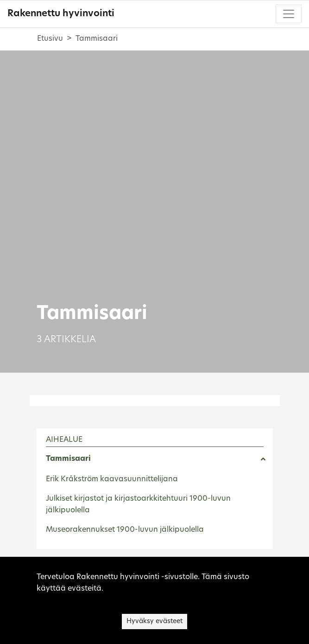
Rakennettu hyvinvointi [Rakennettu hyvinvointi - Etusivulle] (61, 14)
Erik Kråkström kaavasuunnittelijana (112, 479)
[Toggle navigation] (289, 14)
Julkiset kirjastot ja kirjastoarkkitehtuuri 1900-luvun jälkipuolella (138, 505)
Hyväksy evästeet (154, 622)
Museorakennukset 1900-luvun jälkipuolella (125, 530)
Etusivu (50, 39)
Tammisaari (68, 459)
